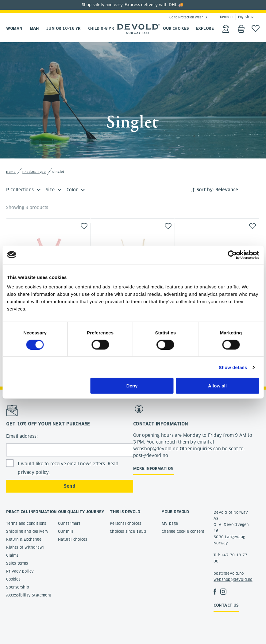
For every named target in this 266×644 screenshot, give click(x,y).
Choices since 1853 (128, 531)
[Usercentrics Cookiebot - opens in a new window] (232, 255)
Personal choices (125, 523)
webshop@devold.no (233, 579)
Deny (132, 386)
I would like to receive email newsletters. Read (68, 468)
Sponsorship (18, 587)
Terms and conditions (26, 523)
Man (34, 28)
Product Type (34, 172)
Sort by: (205, 190)
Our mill (66, 531)
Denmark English (234, 17)
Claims (12, 555)
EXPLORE (205, 28)
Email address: (22, 436)
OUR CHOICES (176, 28)
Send (69, 486)
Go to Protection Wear (186, 17)
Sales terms (17, 563)
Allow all (217, 386)
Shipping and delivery (27, 531)
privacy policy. (34, 472)
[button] (84, 226)
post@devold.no (229, 573)
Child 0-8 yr (101, 28)
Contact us (226, 605)
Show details (233, 367)
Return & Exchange (24, 539)
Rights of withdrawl (25, 547)
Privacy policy (20, 571)
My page (170, 523)
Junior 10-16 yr (64, 28)
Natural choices (73, 539)
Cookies (13, 579)
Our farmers (69, 523)
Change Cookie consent (183, 531)
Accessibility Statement (29, 595)
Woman (14, 28)
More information (153, 469)
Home (11, 172)
